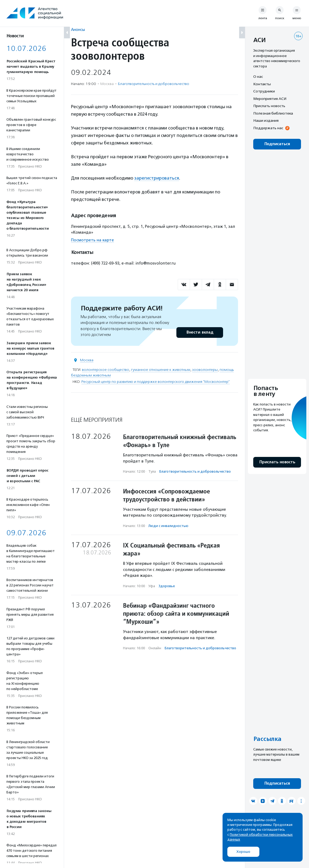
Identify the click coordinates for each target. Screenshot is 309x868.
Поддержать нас (268, 128)
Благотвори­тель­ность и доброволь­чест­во (154, 84)
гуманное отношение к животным (161, 370)
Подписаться (277, 144)
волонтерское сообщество (106, 370)
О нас (258, 76)
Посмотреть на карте (92, 240)
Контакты (262, 84)
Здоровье (167, 586)
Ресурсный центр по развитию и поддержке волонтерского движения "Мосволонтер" (156, 382)
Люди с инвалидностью (168, 526)
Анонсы (78, 29)
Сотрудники (264, 91)
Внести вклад (200, 332)
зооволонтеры (205, 370)
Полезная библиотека (273, 113)
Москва (87, 360)
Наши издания (266, 120)
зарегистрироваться (157, 178)
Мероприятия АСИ (270, 99)
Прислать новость (269, 106)
